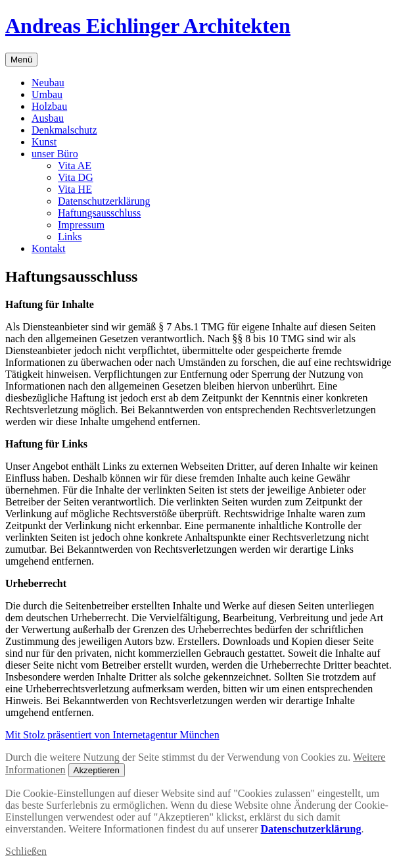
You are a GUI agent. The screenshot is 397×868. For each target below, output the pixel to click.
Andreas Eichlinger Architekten (148, 26)
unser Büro (55, 154)
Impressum (81, 225)
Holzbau (49, 106)
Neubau (48, 83)
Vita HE (75, 189)
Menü (21, 60)
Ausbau (48, 118)
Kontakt (49, 248)
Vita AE (75, 166)
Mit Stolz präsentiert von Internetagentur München (112, 735)
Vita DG (76, 177)
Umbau (47, 94)
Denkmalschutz (64, 130)
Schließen (26, 851)
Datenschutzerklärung (104, 201)
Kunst (44, 142)
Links (70, 237)
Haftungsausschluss (99, 213)
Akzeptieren (97, 770)
